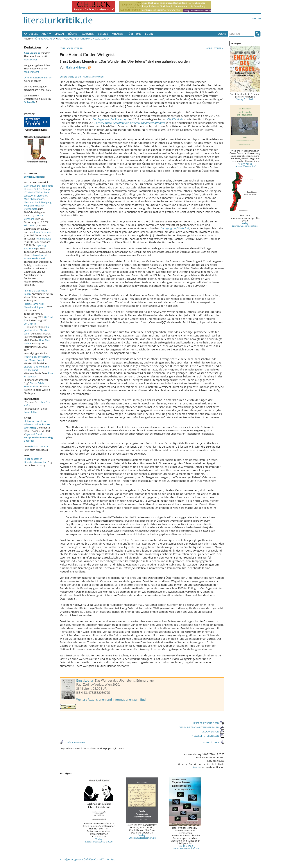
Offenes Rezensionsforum (38, 78)
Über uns (135, 34)
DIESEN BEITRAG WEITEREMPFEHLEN (201, 727)
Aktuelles (31, 34)
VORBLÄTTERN (215, 48)
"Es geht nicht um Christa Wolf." (36, 330)
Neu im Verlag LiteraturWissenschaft (245, 165)
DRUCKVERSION (213, 732)
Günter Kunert (32, 186)
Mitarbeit (118, 34)
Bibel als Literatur (39, 446)
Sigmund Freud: (38, 437)
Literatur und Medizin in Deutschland (37, 368)
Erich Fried (30, 225)
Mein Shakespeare (34, 199)
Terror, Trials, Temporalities (34, 385)
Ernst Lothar (85, 680)
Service (103, 34)
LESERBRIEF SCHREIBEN (209, 723)
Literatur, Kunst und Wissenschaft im (37, 424)
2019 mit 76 (30, 324)
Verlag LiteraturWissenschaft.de (99, 840)
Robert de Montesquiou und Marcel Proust (37, 358)
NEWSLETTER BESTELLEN (208, 736)
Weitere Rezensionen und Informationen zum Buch (112, 700)
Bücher (73, 34)
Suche (222, 34)
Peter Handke (43, 239)
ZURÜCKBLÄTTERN (71, 48)
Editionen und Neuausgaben (92, 39)
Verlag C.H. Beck (245, 99)
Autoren (88, 34)
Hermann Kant (32, 202)
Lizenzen (197, 767)
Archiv (46, 34)
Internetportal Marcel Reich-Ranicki (35, 257)
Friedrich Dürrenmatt (34, 207)
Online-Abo (30, 102)
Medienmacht (32, 72)
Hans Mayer (31, 60)
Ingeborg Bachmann (35, 247)
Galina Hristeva (77, 67)
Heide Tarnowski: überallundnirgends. (35, 305)
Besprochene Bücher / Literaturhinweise (82, 77)
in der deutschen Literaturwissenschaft (36, 460)
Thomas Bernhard (34, 217)
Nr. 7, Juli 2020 (65, 39)
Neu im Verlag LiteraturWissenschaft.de (185, 847)
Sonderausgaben (34, 177)
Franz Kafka (30, 412)
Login (149, 34)
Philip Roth (47, 186)
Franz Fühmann (43, 232)
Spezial (60, 34)
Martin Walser (35, 192)
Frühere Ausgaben (44, 39)
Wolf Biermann (39, 196)
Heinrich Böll (31, 189)
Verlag (257, 18)
